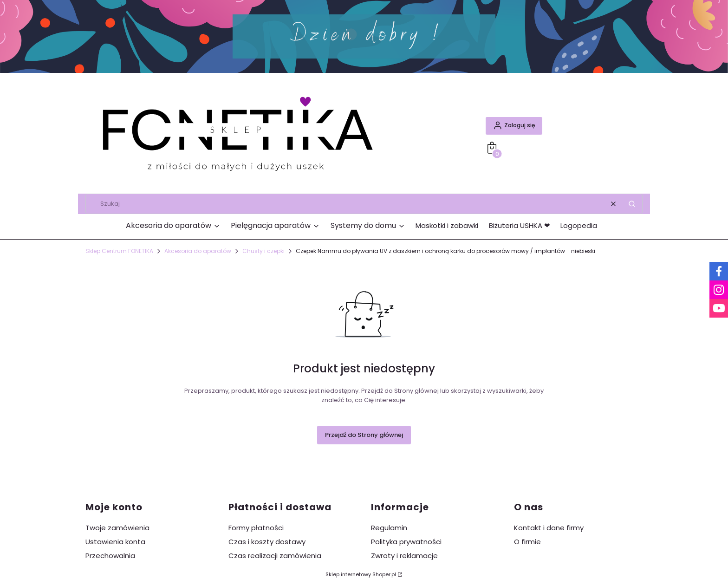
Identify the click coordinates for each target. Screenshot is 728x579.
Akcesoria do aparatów (198, 251)
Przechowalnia (110, 556)
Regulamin (389, 528)
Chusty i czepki (263, 251)
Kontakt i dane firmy (549, 528)
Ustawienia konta (115, 542)
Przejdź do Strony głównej (364, 435)
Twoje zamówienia (117, 528)
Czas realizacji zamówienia (275, 556)
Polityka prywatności (406, 542)
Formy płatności (256, 528)
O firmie (527, 542)
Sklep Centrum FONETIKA (119, 251)
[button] (632, 204)
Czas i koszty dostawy (267, 542)
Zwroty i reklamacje (404, 556)
